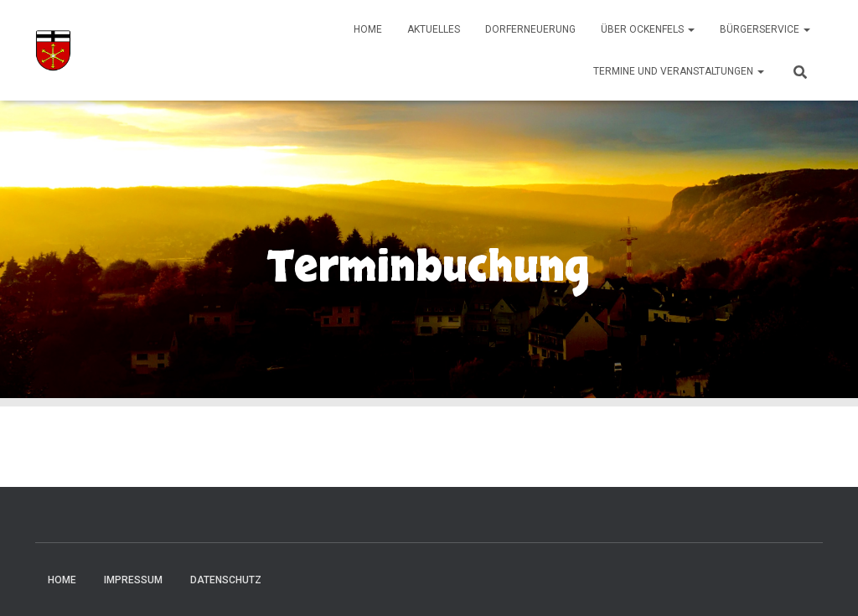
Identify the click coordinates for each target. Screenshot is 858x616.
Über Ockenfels (648, 29)
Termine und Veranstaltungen (679, 71)
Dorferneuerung (530, 29)
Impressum (133, 580)
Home (368, 29)
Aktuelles (434, 29)
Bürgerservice (765, 29)
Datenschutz (226, 580)
